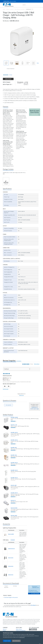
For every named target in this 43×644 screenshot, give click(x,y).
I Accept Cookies (7, 641)
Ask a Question (9, 405)
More (38, 63)
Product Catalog (10, 9)
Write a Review (37, 364)
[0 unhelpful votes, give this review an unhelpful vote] (9, 386)
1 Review (11, 75)
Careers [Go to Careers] (4, 631)
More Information (16, 641)
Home (4, 9)
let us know (33, 605)
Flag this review (6, 389)
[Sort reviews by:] (17, 369)
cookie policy (22, 637)
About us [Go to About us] (5, 629)
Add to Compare (7, 82)
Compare (13, 540)
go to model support (35, 594)
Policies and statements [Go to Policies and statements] (21, 631)
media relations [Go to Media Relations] (19, 629)
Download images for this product (11, 597)
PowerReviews (19, 361)
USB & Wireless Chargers (20, 9)
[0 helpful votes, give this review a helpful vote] (5, 386)
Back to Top (22, 395)
